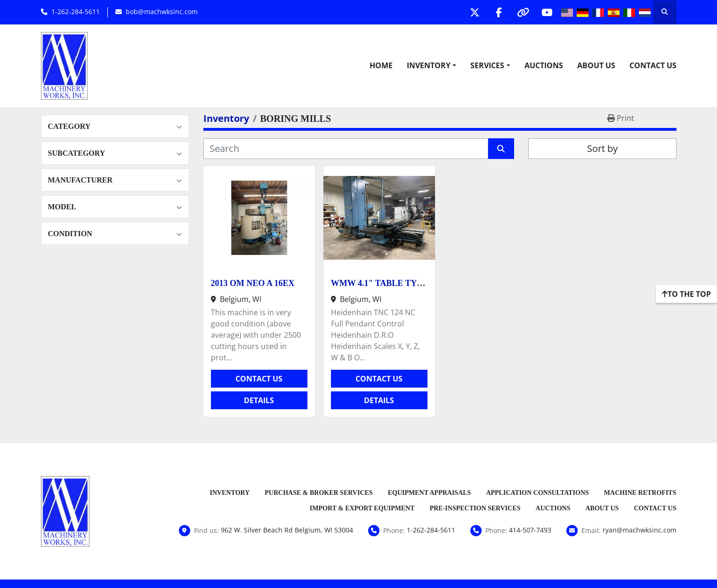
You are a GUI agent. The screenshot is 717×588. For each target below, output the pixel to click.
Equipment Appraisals (430, 493)
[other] (523, 12)
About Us (596, 65)
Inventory (429, 65)
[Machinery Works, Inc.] (65, 510)
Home (381, 65)
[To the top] (686, 294)
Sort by (602, 148)
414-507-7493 (530, 530)
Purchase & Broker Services (318, 493)
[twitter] (475, 12)
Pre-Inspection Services (475, 508)
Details (259, 400)
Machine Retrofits (640, 493)
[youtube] (547, 12)
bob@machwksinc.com (162, 12)
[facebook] (499, 12)
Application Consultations (537, 493)
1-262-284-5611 (76, 12)
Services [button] (487, 65)
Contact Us (653, 65)
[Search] (346, 149)
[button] (431, 65)
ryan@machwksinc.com (640, 530)
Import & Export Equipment (362, 508)
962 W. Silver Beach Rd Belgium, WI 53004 (287, 530)
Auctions (544, 65)
